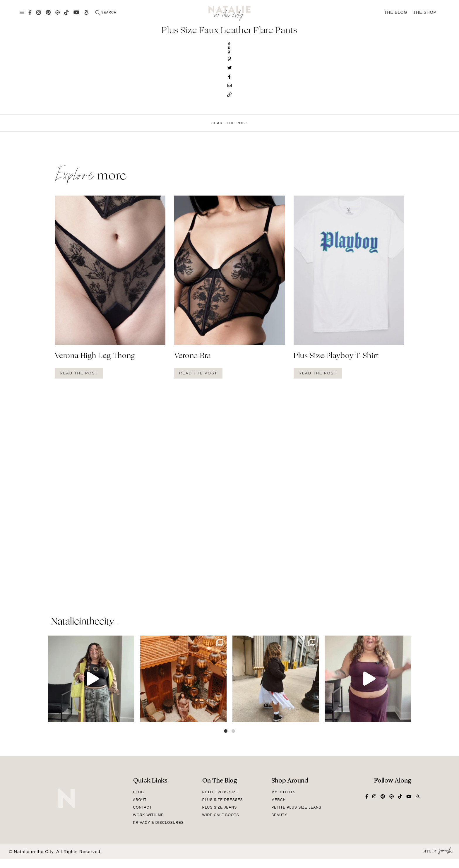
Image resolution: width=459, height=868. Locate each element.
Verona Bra (193, 356)
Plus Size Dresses (223, 800)
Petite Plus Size (220, 792)
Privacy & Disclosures (159, 823)
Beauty (279, 815)
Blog (139, 792)
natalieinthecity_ (85, 622)
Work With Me (149, 815)
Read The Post (79, 373)
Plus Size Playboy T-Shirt (336, 356)
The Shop (425, 12)
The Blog (396, 12)
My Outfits (283, 792)
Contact (143, 807)
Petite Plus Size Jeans (296, 807)
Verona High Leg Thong (95, 356)
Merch (279, 800)
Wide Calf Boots (221, 815)
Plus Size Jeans (220, 807)
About (140, 800)
